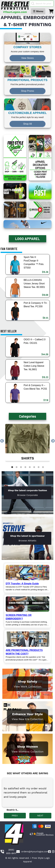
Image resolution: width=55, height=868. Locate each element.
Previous (2, 441)
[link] (28, 442)
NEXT (40, 816)
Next (53, 441)
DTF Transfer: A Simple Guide (22, 584)
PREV (15, 816)
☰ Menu (38, 11)
